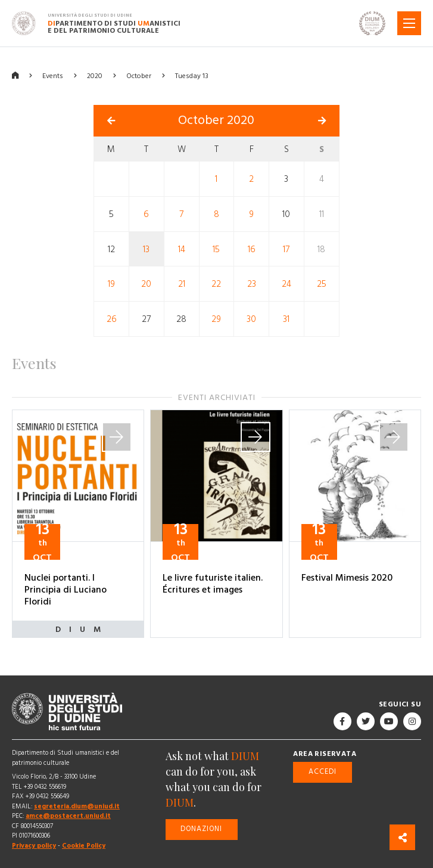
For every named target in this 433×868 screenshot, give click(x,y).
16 (252, 249)
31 (286, 319)
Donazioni (201, 829)
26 (112, 319)
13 (146, 249)
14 (182, 249)
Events (53, 76)
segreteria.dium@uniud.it (77, 806)
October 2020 (216, 120)
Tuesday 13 (192, 76)
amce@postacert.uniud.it (68, 816)
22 (216, 284)
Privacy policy (34, 846)
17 (286, 249)
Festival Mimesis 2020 (347, 578)
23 (252, 284)
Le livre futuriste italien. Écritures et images (213, 584)
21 (182, 284)
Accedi (323, 772)
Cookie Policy (84, 846)
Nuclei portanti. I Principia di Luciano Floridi (66, 590)
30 (251, 319)
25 (322, 284)
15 (216, 249)
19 (111, 284)
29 (216, 319)
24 (286, 284)
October (139, 76)
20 (146, 284)
